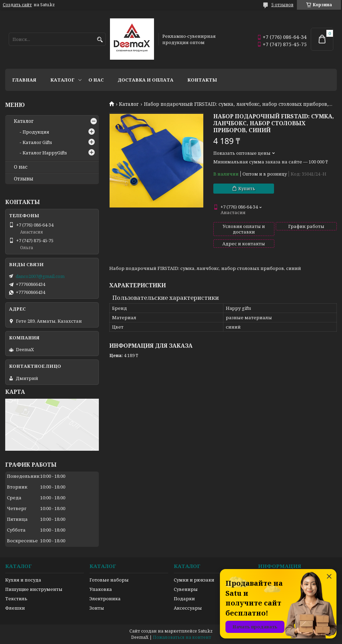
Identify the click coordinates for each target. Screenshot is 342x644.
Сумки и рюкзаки (194, 580)
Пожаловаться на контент (182, 637)
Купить (247, 188)
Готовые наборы (109, 580)
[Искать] (100, 40)
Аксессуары (188, 608)
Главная (24, 80)
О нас (96, 80)
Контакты (202, 80)
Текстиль (16, 599)
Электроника (105, 599)
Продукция (36, 132)
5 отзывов (282, 5)
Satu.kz (205, 631)
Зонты (97, 608)
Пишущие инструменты (34, 589)
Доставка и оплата (146, 80)
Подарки (184, 599)
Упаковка (101, 589)
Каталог (62, 80)
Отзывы (24, 179)
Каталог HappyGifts (45, 153)
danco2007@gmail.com (40, 276)
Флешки (15, 608)
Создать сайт (17, 5)
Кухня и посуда (23, 580)
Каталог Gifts (37, 142)
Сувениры (186, 589)
